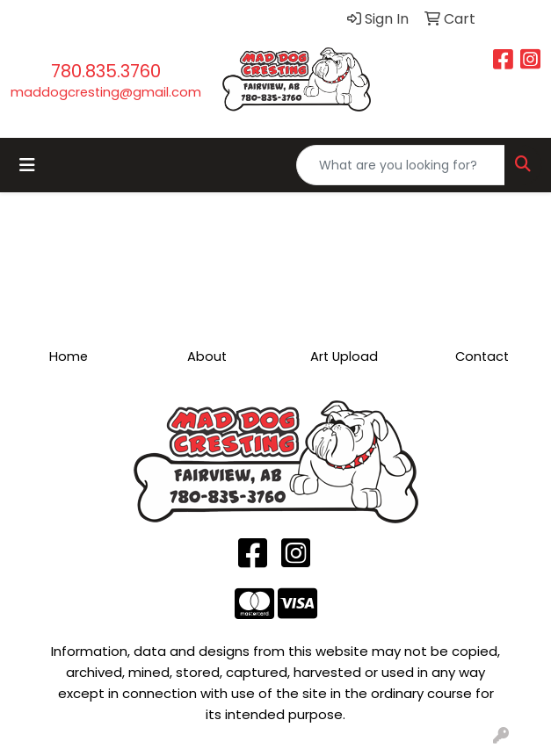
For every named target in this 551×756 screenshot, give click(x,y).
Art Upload (344, 356)
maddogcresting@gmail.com (106, 92)
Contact (482, 356)
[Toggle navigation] (27, 165)
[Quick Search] (401, 165)
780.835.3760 (106, 71)
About (207, 356)
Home (69, 356)
